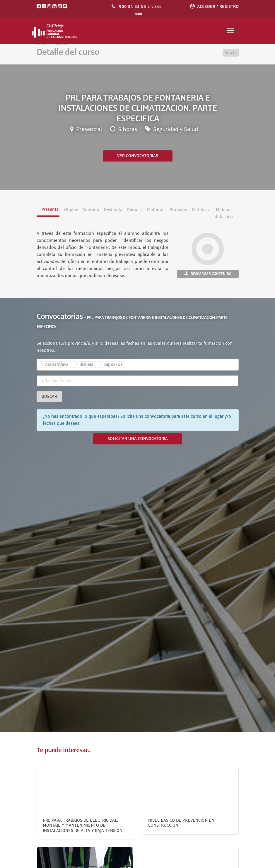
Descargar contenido (208, 274)
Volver (231, 52)
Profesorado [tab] (178, 210)
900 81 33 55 (133, 6)
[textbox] (137, 365)
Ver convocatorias (138, 156)
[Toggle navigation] (230, 30)
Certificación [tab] (200, 210)
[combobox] (138, 365)
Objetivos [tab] (71, 210)
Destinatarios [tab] (113, 210)
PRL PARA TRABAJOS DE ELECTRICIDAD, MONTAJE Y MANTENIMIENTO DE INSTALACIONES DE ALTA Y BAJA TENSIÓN (83, 826)
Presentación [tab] (50, 210)
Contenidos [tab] (91, 210)
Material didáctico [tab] (224, 213)
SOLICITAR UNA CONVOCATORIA (138, 439)
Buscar (49, 397)
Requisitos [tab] (135, 210)
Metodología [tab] (156, 210)
